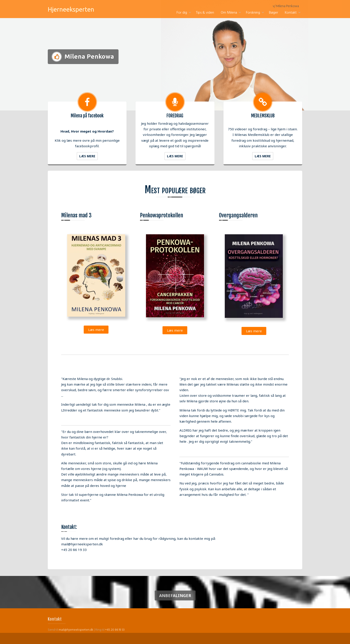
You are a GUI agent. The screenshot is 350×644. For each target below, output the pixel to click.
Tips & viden (205, 13)
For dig (182, 13)
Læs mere (87, 156)
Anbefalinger (175, 601)
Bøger (274, 13)
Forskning (253, 13)
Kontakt (291, 13)
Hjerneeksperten (71, 9)
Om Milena (229, 13)
